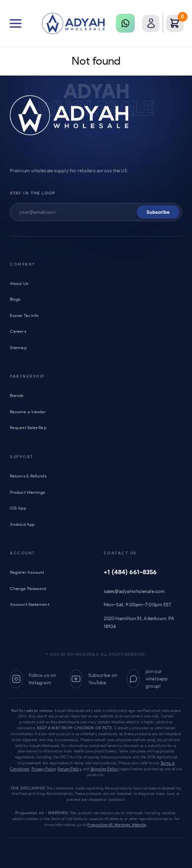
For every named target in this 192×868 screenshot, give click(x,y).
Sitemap (19, 347)
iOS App (19, 508)
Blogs (16, 299)
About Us (20, 283)
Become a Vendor (29, 412)
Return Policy (69, 769)
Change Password (30, 588)
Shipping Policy (104, 769)
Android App (24, 524)
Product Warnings (30, 492)
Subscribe (158, 212)
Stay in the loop (33, 193)
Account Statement (32, 604)
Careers (19, 331)
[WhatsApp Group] (154, 679)
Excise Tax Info (26, 315)
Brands (18, 395)
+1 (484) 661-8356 (130, 572)
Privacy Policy (44, 769)
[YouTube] (95, 679)
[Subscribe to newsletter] (78, 212)
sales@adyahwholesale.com (134, 591)
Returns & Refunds (30, 476)
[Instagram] (36, 679)
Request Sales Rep (30, 427)
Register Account (29, 572)
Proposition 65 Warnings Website (117, 825)
